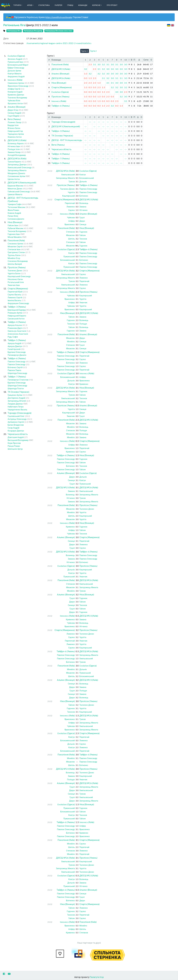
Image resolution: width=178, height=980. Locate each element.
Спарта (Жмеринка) (18, 288)
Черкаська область (18, 434)
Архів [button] (30, 5)
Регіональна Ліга (14, 25)
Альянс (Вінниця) (17, 107)
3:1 (94, 64)
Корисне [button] (96, 5)
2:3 (90, 64)
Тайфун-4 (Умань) (17, 322)
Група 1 (85, 51)
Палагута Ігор (97, 977)
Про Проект (112, 5)
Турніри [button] (17, 5)
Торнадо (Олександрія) (20, 413)
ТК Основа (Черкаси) (18, 392)
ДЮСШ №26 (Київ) (17, 158)
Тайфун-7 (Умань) (17, 377)
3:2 (103, 64)
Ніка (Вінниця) (15, 222)
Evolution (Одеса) (16, 56)
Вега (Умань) (14, 119)
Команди (83, 5)
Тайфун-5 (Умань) (17, 340)
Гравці (70, 5)
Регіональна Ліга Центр (33, 31)
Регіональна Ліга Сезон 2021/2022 (59, 31)
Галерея (58, 5)
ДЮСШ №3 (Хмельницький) (22, 182)
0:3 (86, 78)
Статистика (44, 5)
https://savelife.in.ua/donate (59, 17)
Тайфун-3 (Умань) (17, 307)
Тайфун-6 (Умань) (17, 358)
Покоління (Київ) (16, 240)
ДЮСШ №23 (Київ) (17, 140)
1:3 (86, 74)
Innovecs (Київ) (15, 80)
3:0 (99, 64)
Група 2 (93, 51)
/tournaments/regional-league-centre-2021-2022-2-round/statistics (59, 43)
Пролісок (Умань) (17, 267)
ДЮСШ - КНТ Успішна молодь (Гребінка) (72, 140)
